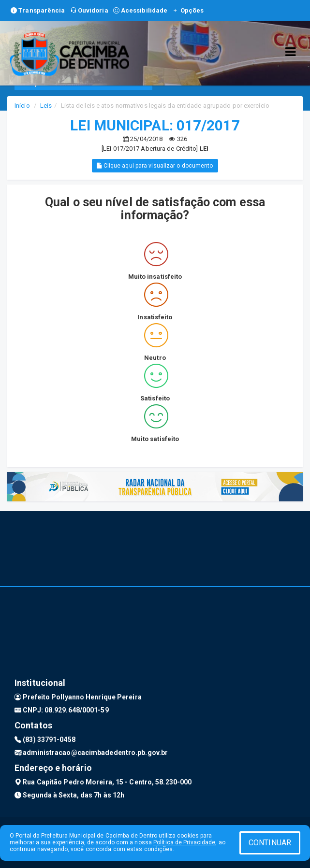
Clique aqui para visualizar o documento (155, 166)
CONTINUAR (270, 843)
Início (22, 106)
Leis (46, 106)
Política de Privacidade (184, 842)
